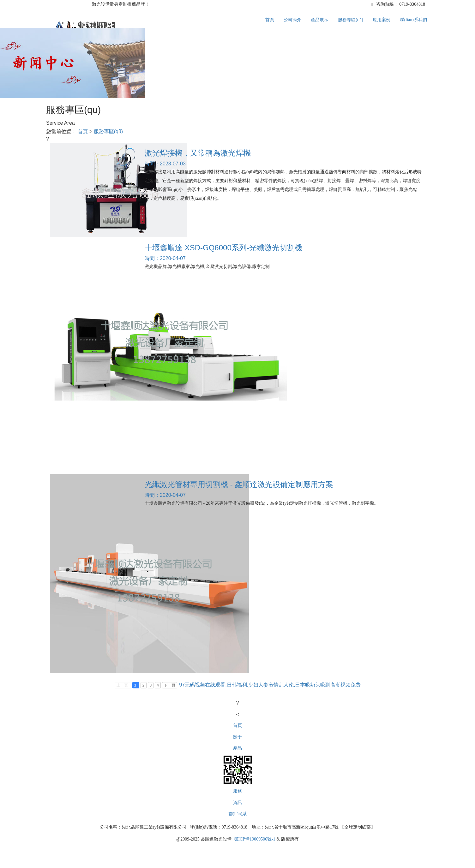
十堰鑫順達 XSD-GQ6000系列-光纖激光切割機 (223, 248)
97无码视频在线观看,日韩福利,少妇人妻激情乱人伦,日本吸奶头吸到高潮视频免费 (270, 685)
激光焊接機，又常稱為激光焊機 (198, 153)
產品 (237, 748)
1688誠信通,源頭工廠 (70, 4)
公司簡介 (292, 20)
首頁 (270, 20)
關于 (237, 737)
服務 (237, 791)
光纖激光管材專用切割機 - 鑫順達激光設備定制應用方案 (239, 484)
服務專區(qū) (350, 20)
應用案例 (382, 20)
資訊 (237, 803)
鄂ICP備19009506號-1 (254, 839)
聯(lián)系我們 (413, 20)
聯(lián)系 (237, 814)
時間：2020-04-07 (165, 258)
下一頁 (170, 685)
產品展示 (320, 20)
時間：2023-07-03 (165, 164)
